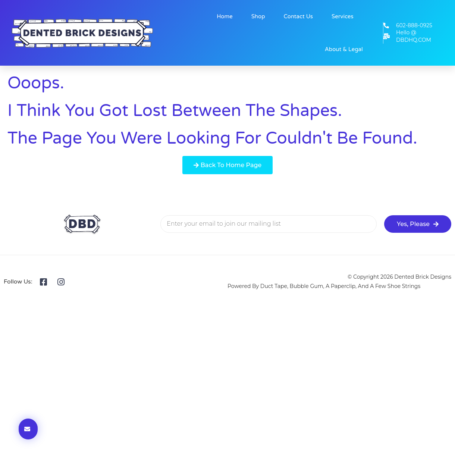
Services (343, 16)
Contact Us (298, 16)
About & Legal (344, 49)
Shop (258, 16)
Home (225, 16)
